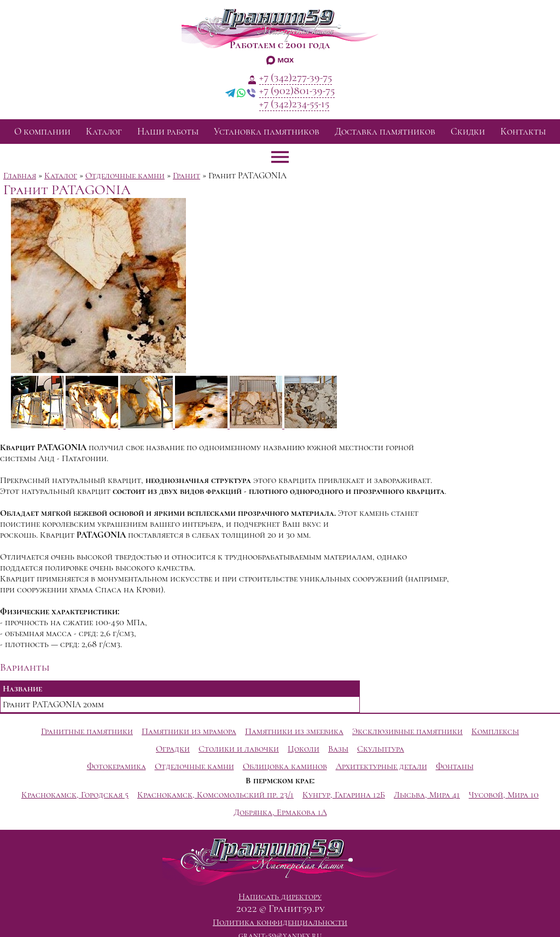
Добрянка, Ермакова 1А (280, 812)
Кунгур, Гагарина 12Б (344, 795)
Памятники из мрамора (189, 731)
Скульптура (381, 749)
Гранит (186, 176)
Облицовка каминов (285, 766)
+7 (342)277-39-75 (296, 78)
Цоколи (304, 749)
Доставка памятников (385, 132)
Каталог (104, 132)
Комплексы (495, 731)
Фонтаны (455, 766)
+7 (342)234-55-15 (294, 104)
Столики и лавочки (239, 749)
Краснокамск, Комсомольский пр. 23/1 (215, 795)
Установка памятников (267, 132)
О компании (42, 132)
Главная (20, 176)
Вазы (338, 749)
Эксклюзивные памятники (407, 731)
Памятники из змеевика (294, 731)
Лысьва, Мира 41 (427, 795)
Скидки (468, 132)
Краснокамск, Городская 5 (75, 795)
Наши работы (168, 132)
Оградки (173, 749)
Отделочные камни (125, 176)
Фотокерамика (116, 766)
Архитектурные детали (381, 766)
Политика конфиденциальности (280, 922)
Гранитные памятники (87, 731)
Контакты (523, 132)
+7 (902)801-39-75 (297, 91)
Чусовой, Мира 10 (504, 795)
